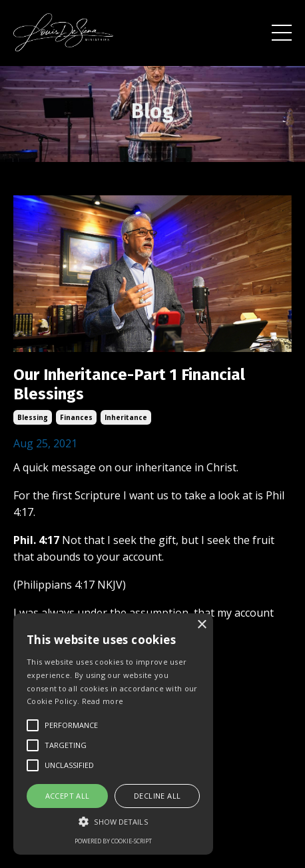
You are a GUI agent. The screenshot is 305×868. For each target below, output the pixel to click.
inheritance (126, 417)
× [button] (201, 625)
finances (76, 417)
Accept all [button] (68, 796)
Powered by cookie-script (113, 841)
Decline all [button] (157, 796)
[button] (113, 821)
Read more (103, 701)
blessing (33, 417)
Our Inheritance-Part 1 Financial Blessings (129, 384)
